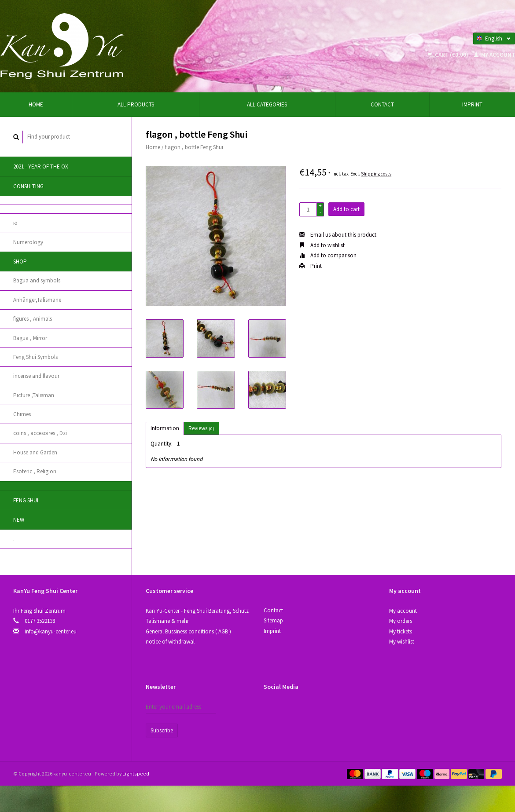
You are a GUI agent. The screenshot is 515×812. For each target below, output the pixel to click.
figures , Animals (33, 319)
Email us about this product (338, 235)
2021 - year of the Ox (41, 166)
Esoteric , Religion (35, 471)
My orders (401, 621)
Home (36, 104)
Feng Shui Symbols (35, 357)
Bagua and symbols (37, 280)
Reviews (201, 428)
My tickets (401, 631)
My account (495, 55)
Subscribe (162, 730)
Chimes (22, 414)
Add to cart (346, 209)
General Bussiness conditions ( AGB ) (188, 631)
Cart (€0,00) (449, 55)
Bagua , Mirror (30, 338)
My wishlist (402, 642)
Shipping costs (376, 174)
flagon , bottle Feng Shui (194, 147)
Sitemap (273, 620)
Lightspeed (136, 774)
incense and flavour (36, 376)
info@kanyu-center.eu (51, 631)
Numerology (28, 242)
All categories (267, 104)
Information (165, 428)
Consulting (28, 186)
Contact (382, 104)
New (19, 520)
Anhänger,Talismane (37, 300)
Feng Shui (26, 500)
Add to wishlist (322, 245)
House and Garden (35, 452)
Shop (20, 262)
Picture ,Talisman (34, 395)
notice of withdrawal (170, 642)
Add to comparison (328, 255)
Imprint (472, 104)
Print (311, 266)
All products (136, 104)
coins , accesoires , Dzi (40, 433)
